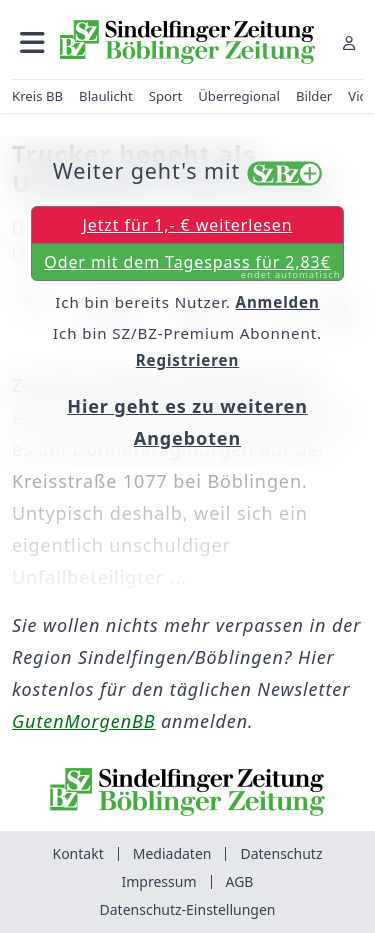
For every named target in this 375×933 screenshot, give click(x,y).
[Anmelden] (349, 42)
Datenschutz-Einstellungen (188, 909)
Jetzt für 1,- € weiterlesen (187, 225)
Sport (166, 96)
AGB (240, 881)
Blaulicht (106, 96)
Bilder (314, 96)
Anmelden (278, 302)
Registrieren (188, 360)
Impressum (159, 881)
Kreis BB (37, 96)
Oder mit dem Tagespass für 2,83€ (192, 266)
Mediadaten (172, 853)
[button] (32, 42)
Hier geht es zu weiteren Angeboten (187, 422)
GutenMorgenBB (83, 721)
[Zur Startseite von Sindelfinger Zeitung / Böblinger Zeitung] (187, 42)
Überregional (239, 96)
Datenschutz (281, 853)
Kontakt (77, 853)
